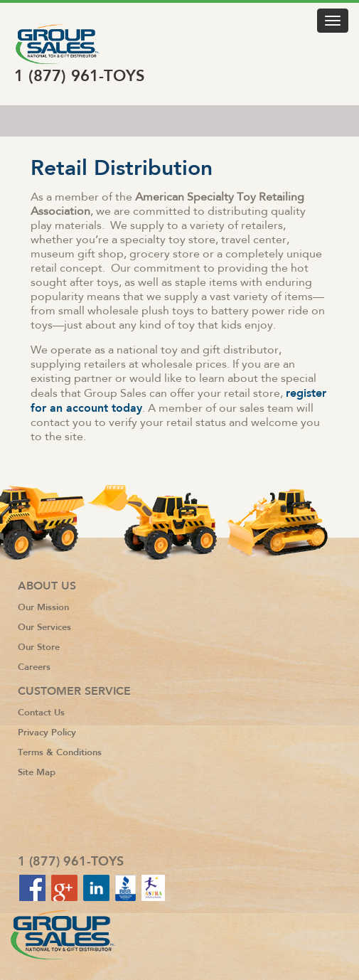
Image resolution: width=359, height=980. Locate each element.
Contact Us (41, 712)
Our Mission (43, 607)
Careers (34, 667)
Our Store (39, 647)
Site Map (37, 772)
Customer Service (74, 691)
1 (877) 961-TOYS (80, 76)
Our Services (44, 627)
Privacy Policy (47, 732)
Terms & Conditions (60, 752)
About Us (47, 586)
